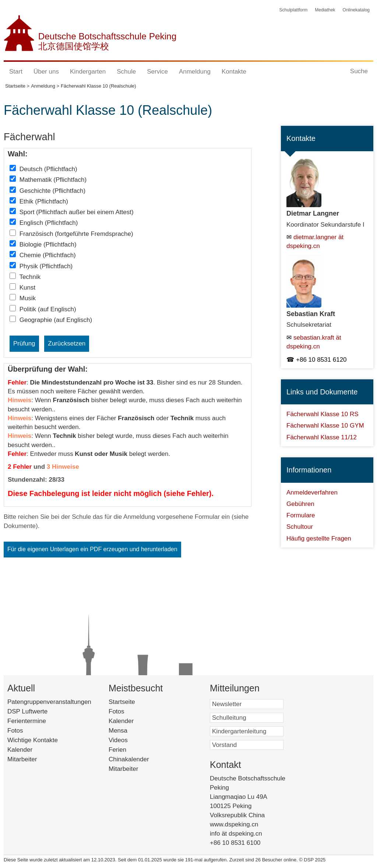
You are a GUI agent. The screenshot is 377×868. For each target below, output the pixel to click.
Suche (359, 71)
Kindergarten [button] (88, 72)
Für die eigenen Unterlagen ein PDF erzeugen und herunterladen (92, 549)
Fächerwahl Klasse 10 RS (323, 414)
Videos (128, 740)
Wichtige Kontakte (33, 740)
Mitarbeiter (22, 759)
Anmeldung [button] (195, 72)
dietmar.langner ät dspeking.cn (315, 242)
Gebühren (300, 504)
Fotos (15, 731)
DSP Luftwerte (27, 711)
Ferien (127, 750)
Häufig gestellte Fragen (319, 538)
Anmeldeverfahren (312, 493)
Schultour (300, 527)
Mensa (129, 731)
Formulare (301, 515)
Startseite (134, 702)
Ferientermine (27, 721)
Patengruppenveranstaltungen (49, 702)
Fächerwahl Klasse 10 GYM (325, 426)
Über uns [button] (46, 72)
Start (16, 72)
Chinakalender (138, 759)
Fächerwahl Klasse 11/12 (322, 437)
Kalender (20, 750)
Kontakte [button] (234, 72)
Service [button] (157, 72)
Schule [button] (126, 72)
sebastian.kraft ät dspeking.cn (314, 342)
